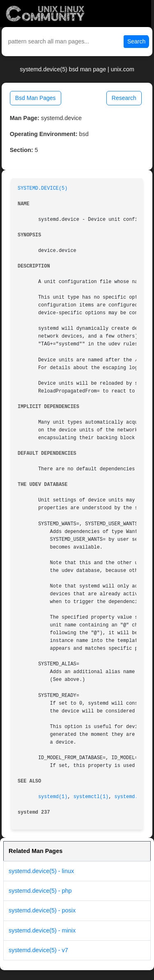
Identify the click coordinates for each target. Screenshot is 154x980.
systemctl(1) (91, 797)
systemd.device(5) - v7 (38, 950)
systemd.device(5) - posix (42, 910)
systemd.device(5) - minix (42, 930)
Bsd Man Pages (36, 98)
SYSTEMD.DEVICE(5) (43, 188)
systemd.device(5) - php (40, 891)
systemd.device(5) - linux (41, 871)
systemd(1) (53, 797)
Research (124, 98)
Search (136, 41)
